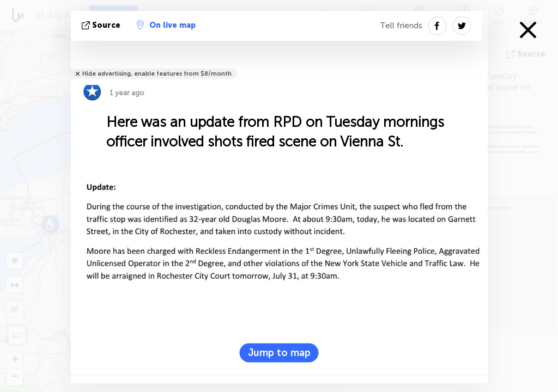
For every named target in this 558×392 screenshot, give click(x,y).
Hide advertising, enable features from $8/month (157, 74)
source (102, 25)
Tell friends (401, 26)
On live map (166, 25)
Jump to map (279, 352)
